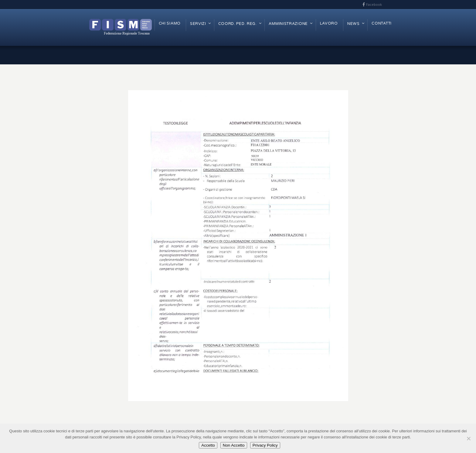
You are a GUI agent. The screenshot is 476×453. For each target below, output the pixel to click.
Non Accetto (234, 445)
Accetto (208, 445)
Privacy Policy (265, 445)
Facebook (374, 4)
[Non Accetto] (468, 438)
